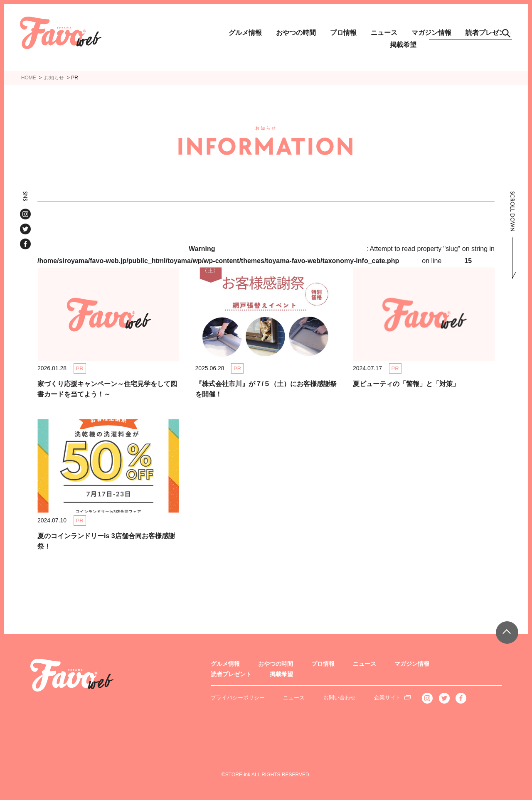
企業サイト (388, 698)
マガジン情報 (412, 664)
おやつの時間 (296, 33)
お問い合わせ (340, 698)
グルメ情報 (245, 33)
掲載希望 (403, 45)
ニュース (384, 33)
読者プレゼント (231, 674)
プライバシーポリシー (238, 698)
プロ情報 (343, 33)
